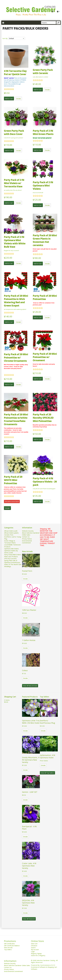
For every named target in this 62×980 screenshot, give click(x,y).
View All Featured (29, 919)
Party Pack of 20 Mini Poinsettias (45, 297)
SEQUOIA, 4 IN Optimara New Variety (28, 903)
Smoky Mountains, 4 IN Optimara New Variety (31, 760)
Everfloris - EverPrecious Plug (47, 722)
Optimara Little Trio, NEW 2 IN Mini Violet (31, 722)
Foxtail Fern (27, 571)
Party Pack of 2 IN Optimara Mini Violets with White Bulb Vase (15, 242)
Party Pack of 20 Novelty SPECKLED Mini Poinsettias (43, 418)
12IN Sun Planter (29, 610)
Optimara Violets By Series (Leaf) (11, 552)
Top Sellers (8, 950)
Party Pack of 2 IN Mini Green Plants (43, 132)
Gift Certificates (9, 944)
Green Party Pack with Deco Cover (14, 132)
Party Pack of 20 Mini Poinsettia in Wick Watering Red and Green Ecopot (16, 301)
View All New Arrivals (30, 686)
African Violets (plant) (11, 533)
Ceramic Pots (9, 535)
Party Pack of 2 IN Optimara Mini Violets (43, 185)
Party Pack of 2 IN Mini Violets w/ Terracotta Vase (14, 183)
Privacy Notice (27, 539)
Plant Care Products (11, 557)
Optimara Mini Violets (11, 549)
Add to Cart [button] (9, 99)
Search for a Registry (38, 955)
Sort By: (5, 38)
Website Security (28, 531)
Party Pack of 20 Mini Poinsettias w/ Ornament (45, 357)
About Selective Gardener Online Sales (17, 965)
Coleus (25, 670)
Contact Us (26, 537)
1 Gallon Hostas (29, 640)
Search (33, 948)
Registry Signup (36, 953)
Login (33, 951)
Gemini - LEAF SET (30, 792)
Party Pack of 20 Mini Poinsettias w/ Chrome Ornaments (16, 358)
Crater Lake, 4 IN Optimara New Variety (29, 866)
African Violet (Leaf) (11, 531)
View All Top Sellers (47, 773)
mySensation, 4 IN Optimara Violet (47, 756)
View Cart (34, 944)
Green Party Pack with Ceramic (43, 71)
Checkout (34, 946)
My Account (35, 950)
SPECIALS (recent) (10, 558)
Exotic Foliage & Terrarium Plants (10, 542)
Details (25, 579)
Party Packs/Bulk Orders (13, 555)
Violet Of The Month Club (13, 564)
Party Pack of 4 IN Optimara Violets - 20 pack (45, 482)
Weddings (8, 566)
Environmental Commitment (27, 542)
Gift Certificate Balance (12, 946)
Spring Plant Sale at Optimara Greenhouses (12, 561)
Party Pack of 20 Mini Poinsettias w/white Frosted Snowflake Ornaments (16, 419)
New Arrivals (8, 948)
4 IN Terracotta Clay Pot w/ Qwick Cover (15, 73)
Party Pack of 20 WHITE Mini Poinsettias (13, 480)
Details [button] (19, 99)
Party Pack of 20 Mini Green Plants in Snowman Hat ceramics (45, 240)
